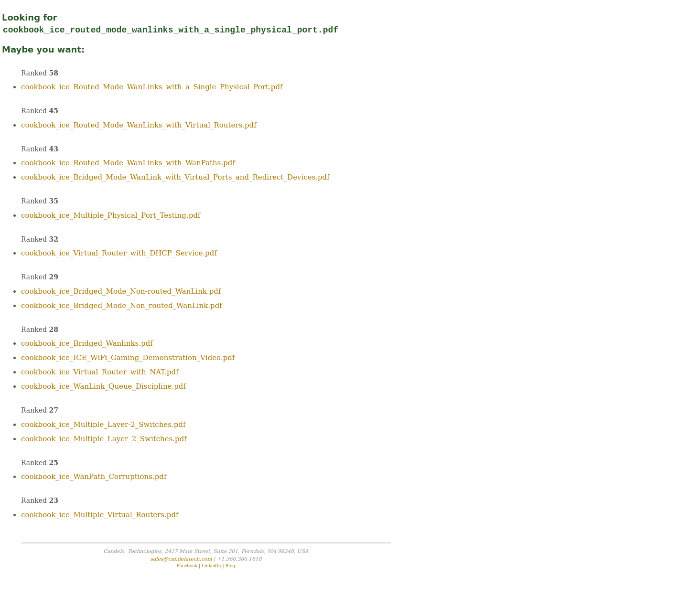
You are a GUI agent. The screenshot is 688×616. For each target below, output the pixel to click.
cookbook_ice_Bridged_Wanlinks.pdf (87, 343)
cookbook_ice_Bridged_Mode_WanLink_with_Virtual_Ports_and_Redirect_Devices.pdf (175, 177)
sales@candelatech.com (181, 559)
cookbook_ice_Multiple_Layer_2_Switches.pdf (104, 439)
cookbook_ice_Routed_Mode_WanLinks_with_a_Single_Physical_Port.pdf (152, 87)
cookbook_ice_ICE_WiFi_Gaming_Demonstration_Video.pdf (128, 358)
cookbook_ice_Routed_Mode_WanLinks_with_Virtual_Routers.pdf (139, 125)
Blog (230, 566)
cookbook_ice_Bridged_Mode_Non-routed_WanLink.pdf (121, 291)
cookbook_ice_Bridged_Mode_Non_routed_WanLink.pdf (122, 306)
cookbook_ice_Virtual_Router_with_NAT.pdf (100, 372)
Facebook (187, 566)
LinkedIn (211, 566)
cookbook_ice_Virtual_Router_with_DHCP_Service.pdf (119, 253)
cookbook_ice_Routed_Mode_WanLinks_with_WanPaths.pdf (128, 163)
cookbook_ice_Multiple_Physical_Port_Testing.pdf (111, 215)
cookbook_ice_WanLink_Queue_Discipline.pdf (103, 386)
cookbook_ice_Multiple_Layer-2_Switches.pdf (103, 425)
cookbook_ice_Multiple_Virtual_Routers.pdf (100, 515)
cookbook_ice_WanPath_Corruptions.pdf (94, 477)
